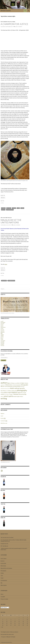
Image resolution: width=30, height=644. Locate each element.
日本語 (2, 336)
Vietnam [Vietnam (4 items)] (16, 394)
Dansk (2, 326)
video (6, 264)
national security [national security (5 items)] (19, 388)
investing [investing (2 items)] (15, 386)
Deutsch (2, 331)
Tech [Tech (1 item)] (5, 394)
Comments (4, 421)
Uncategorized (4, 580)
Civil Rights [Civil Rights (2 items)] (22, 383)
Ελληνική (3, 332)
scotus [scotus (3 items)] (2, 394)
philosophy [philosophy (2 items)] (14, 391)
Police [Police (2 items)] (2, 393)
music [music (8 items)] (12, 388)
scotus (3, 210)
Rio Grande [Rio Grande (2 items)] (24, 393)
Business (3, 561)
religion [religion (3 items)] (19, 393)
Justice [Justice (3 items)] (19, 386)
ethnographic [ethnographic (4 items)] (24, 385)
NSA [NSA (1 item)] (7, 391)
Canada (3, 208)
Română (2, 342)
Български (3, 322)
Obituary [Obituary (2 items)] (10, 391)
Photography (4, 22)
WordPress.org (4, 423)
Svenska (2, 346)
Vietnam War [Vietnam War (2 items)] (21, 394)
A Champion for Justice (14, 24)
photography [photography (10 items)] (22, 390)
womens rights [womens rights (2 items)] (16, 396)
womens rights (10, 210)
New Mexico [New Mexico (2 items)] (3, 391)
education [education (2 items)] (18, 385)
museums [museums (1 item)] (8, 389)
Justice (14, 208)
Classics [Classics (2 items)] (26, 383)
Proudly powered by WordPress (6, 642)
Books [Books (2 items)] (18, 383)
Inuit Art (9, 208)
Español (2, 344)
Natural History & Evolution (6, 568)
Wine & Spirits (4, 585)
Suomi (2, 328)
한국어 (2, 337)
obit (18, 208)
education (4, 281)
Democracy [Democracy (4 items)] (9, 385)
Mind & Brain (3, 566)
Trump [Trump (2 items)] (11, 394)
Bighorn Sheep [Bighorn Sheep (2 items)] (11, 383)
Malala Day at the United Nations (11, 221)
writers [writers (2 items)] (21, 396)
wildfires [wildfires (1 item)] (2, 397)
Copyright (3, 597)
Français (2, 330)
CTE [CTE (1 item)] (5, 385)
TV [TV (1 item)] (13, 394)
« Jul (2, 627)
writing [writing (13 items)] (4, 398)
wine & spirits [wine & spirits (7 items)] (8, 396)
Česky (2, 325)
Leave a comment (18, 27)
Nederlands (3, 327)
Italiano (2, 335)
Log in (2, 416)
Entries (3, 418)
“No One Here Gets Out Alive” (7, 537)
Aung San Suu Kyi (4, 544)
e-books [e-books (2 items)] (14, 385)
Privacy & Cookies (4, 599)
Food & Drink (3, 563)
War (2, 583)
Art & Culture (4, 218)
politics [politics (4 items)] (6, 393)
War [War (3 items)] (25, 394)
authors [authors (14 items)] (4, 383)
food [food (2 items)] (6, 386)
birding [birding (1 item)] (15, 383)
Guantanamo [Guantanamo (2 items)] (10, 386)
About (2, 594)
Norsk (2, 338)
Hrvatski (2, 324)
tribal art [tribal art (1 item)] (8, 394)
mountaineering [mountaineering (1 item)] (3, 389)
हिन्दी (2, 333)
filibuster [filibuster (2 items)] (3, 386)
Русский (2, 343)
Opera (22, 208)
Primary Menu (28, 11)
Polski (2, 339)
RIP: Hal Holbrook (4, 546)
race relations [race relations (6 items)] (12, 392)
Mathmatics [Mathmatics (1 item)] (23, 387)
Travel (14, 22)
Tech (2, 576)
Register (2, 413)
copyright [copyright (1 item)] (2, 385)
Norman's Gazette (6, 11)
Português (3, 341)
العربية (2, 321)
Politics (10, 22)
